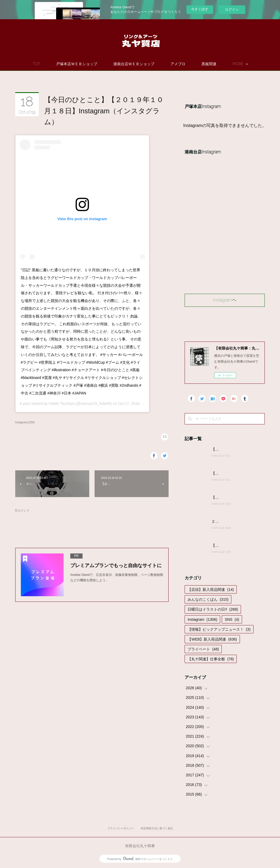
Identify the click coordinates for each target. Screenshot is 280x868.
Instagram (202, 619)
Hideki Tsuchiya (62, 404)
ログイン (232, 9)
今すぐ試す (200, 9)
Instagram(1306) (25, 422)
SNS (232, 619)
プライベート (203, 649)
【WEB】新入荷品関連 (212, 639)
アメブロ (193, 64)
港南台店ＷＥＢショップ (149, 64)
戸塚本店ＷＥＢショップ (92, 64)
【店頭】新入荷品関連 (211, 590)
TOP (52, 64)
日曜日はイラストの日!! (213, 609)
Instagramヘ (225, 300)
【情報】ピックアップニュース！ (219, 629)
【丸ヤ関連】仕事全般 (211, 659)
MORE (222, 64)
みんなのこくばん (208, 599)
